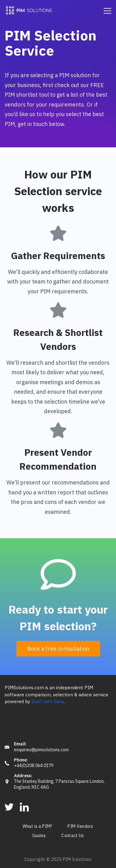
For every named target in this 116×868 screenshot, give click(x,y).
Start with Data (47, 702)
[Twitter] (9, 807)
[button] (58, 649)
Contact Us (73, 836)
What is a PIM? (37, 827)
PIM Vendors (80, 827)
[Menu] (107, 11)
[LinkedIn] (24, 807)
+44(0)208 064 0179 (34, 766)
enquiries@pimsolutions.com (41, 750)
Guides (39, 836)
